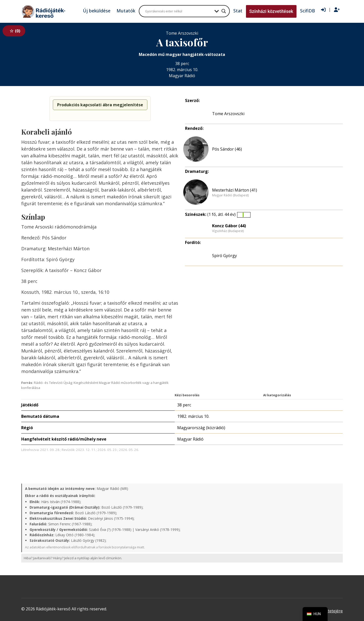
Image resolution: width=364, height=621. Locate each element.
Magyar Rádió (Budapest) (230, 195)
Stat (238, 11)
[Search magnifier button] (224, 11)
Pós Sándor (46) (227, 149)
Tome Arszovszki (228, 114)
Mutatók (126, 11)
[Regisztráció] (337, 10)
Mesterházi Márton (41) (235, 190)
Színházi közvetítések (271, 11)
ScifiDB (308, 11)
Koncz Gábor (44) (229, 226)
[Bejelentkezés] (323, 10)
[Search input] (178, 11)
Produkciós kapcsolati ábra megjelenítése (100, 105)
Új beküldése (97, 11)
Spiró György (224, 256)
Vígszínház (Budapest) (228, 231)
